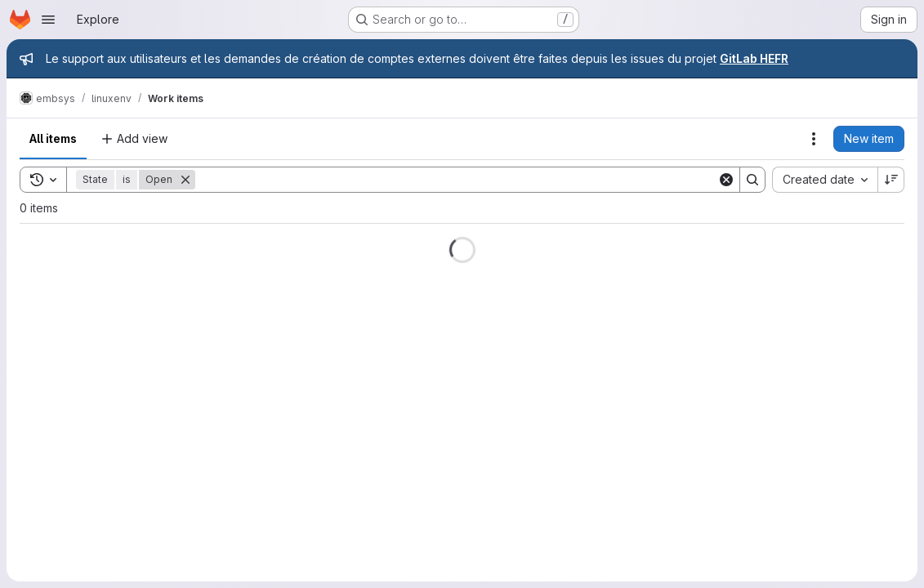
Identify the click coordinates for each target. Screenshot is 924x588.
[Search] (456, 180)
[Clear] (726, 180)
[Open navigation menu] (48, 20)
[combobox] (825, 180)
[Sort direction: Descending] (891, 180)
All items (53, 138)
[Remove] (185, 180)
